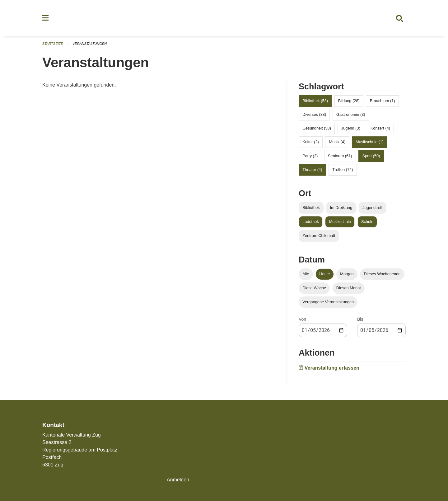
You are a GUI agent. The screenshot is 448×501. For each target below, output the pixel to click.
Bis (360, 319)
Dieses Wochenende (382, 274)
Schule (367, 222)
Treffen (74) (343, 170)
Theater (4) (312, 170)
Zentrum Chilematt (319, 236)
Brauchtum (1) (383, 101)
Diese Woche (314, 288)
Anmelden (178, 480)
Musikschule (340, 222)
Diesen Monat (349, 288)
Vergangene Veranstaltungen (328, 302)
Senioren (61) (340, 156)
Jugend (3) (351, 128)
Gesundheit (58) (317, 128)
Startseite (53, 44)
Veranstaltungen (90, 44)
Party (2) (310, 156)
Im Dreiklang (341, 208)
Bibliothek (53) (315, 101)
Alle (306, 274)
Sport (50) (371, 156)
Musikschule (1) (370, 142)
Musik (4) (337, 142)
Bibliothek (311, 208)
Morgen (347, 274)
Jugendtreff (372, 208)
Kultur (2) (311, 142)
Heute (324, 274)
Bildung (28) (349, 101)
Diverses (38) (314, 114)
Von (302, 319)
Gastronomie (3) (351, 114)
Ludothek (311, 222)
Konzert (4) (380, 128)
